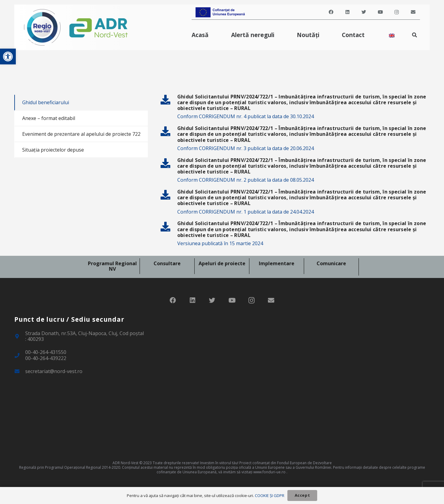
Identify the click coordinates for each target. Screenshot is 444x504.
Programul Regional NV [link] (112, 266)
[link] (8, 57)
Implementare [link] (277, 263)
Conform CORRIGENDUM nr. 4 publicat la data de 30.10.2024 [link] (246, 116)
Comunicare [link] (331, 263)
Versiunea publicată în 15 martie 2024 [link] (220, 243)
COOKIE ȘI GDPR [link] (270, 495)
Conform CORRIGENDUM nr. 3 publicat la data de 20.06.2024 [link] (246, 148)
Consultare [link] (167, 263)
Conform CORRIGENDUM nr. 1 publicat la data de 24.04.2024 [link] (246, 212)
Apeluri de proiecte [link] (222, 263)
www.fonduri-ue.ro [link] (269, 472)
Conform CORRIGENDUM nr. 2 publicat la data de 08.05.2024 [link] (246, 180)
